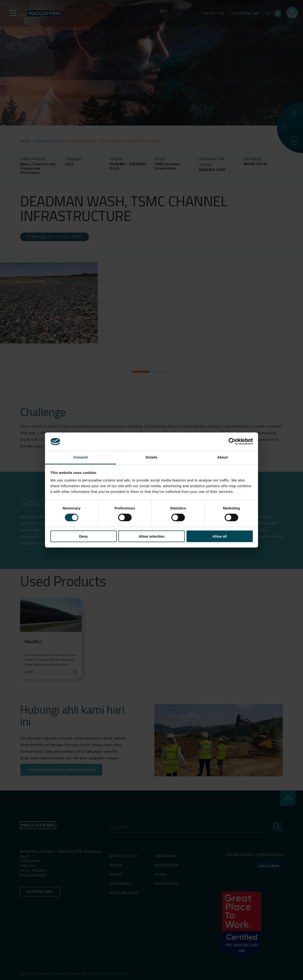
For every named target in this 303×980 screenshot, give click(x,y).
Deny (83, 536)
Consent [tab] (81, 457)
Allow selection (151, 536)
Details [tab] (151, 457)
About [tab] (223, 457)
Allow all (220, 536)
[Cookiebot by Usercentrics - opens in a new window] (232, 441)
